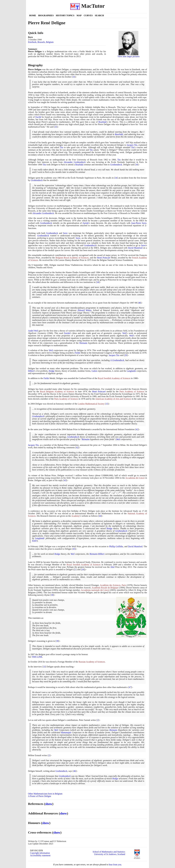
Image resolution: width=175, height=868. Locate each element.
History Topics (65, 15)
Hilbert (31, 371)
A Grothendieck (117, 360)
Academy (76, 516)
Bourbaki (103, 122)
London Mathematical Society (91, 404)
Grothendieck (116, 165)
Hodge (52, 371)
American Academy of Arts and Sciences (113, 399)
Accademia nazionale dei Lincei (95, 590)
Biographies (46, 15)
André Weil (33, 331)
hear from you (115, 865)
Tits (62, 147)
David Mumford (135, 248)
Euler (35, 541)
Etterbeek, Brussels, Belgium (41, 42)
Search (99, 15)
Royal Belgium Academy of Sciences (57, 391)
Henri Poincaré (104, 258)
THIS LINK (37, 657)
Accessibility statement (40, 855)
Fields (77, 353)
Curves (88, 15)
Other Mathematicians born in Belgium (45, 794)
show (49, 804)
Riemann (83, 343)
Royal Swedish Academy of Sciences (114, 378)
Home (33, 15)
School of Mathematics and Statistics (109, 852)
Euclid (38, 117)
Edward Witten (85, 310)
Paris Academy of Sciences (132, 391)
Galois (94, 371)
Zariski (86, 223)
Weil (124, 333)
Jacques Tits (132, 145)
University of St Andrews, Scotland (110, 854)
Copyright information (40, 853)
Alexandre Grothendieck (43, 213)
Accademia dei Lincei (135, 478)
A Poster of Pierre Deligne (40, 796)
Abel (112, 567)
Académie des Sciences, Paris (113, 585)
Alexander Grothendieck (75, 162)
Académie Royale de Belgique (105, 588)
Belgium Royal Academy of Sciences (72, 258)
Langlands (131, 371)
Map (79, 15)
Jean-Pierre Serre (139, 223)
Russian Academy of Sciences (92, 662)
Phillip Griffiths (116, 546)
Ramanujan (66, 732)
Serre (65, 233)
